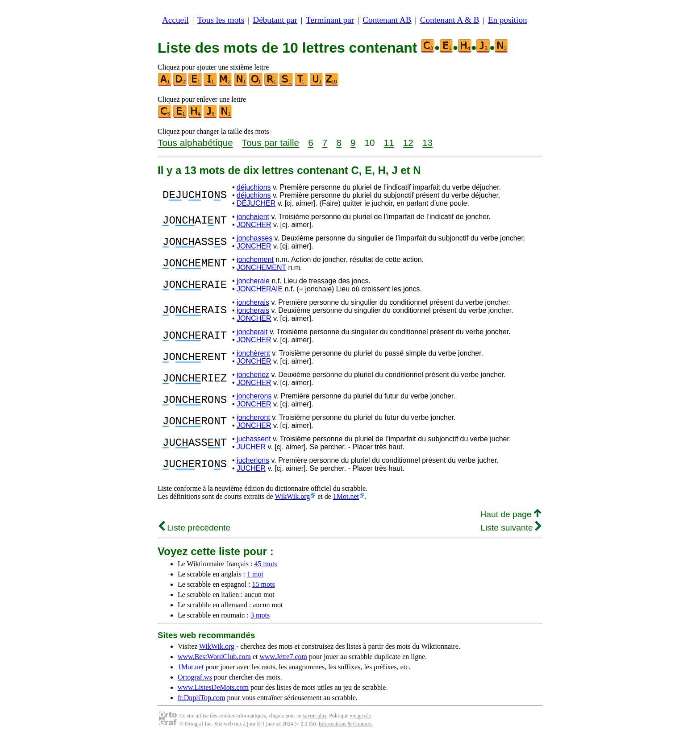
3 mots (260, 615)
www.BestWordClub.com (214, 657)
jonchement (255, 259)
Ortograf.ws (195, 677)
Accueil (175, 20)
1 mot (255, 574)
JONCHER (254, 225)
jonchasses (254, 238)
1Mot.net (346, 496)
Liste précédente (195, 528)
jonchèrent (253, 353)
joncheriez (253, 375)
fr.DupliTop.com (201, 698)
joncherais (253, 302)
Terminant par (330, 20)
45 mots (265, 564)
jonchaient (253, 217)
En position (508, 20)
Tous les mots (221, 20)
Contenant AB (387, 20)
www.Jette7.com (283, 657)
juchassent (254, 439)
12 (408, 143)
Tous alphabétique (195, 143)
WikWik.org (292, 496)
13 (427, 143)
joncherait (252, 332)
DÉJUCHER (256, 203)
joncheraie (253, 281)
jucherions (253, 460)
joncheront (253, 417)
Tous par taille (271, 143)
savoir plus (315, 716)
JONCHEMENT (261, 267)
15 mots (264, 584)
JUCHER (251, 447)
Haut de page (510, 514)
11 (389, 143)
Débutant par (275, 20)
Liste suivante (511, 528)
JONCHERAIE (260, 289)
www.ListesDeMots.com (213, 687)
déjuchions (254, 187)
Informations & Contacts (345, 724)
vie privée (360, 716)
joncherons (254, 396)
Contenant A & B (450, 20)
